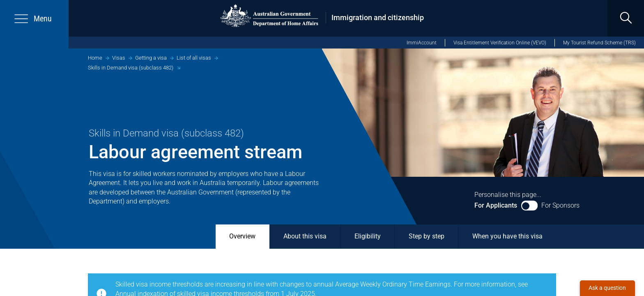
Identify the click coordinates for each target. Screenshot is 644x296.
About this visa (305, 236)
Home (95, 58)
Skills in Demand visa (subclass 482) (131, 68)
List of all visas (194, 58)
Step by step (427, 236)
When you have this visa (507, 236)
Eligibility (368, 236)
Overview (242, 236)
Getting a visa (151, 58)
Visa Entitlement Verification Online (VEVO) (500, 43)
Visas (119, 58)
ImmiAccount (422, 43)
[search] (626, 18)
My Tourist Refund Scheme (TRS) (599, 43)
